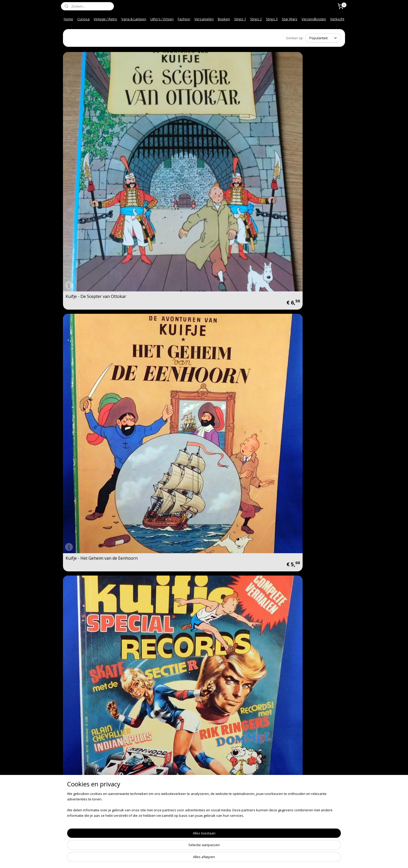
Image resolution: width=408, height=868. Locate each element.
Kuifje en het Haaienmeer (234, 393)
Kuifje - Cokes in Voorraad (306, 304)
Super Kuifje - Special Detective (310, 124)
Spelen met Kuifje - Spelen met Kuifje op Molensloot (95, 302)
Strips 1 (240, 19)
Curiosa (83, 19)
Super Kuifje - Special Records (238, 124)
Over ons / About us (81, 813)
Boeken (224, 19)
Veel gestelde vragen (82, 808)
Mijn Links (130, 824)
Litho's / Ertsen (162, 19)
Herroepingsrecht (136, 808)
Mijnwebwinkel (263, 859)
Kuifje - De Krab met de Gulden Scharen (310, 661)
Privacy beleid (133, 813)
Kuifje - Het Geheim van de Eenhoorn (163, 122)
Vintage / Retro (105, 19)
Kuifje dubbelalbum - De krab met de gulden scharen (309, 212)
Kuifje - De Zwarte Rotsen (162, 304)
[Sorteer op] (323, 38)
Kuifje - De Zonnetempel (161, 573)
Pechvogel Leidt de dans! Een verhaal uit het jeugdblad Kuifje (239, 212)
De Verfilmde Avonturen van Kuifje (308, 391)
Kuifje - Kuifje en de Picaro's (236, 483)
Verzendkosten (314, 19)
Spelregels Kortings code (142, 829)
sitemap (187, 859)
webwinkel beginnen (218, 859)
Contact (71, 797)
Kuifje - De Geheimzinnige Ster (95, 752)
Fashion (184, 19)
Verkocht (337, 19)
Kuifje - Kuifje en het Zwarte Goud (164, 661)
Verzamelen (204, 19)
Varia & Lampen (134, 19)
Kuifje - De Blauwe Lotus (90, 662)
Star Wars (290, 19)
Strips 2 (256, 19)
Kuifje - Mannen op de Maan (93, 393)
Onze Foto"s (132, 819)
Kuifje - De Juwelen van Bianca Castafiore (95, 481)
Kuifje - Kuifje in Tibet (158, 393)
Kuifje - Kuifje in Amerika (233, 304)
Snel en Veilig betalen (82, 802)
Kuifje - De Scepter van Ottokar (96, 124)
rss (198, 859)
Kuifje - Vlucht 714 (298, 483)
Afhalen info (75, 819)
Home (68, 19)
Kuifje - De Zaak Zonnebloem (166, 483)
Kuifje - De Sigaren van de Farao (305, 571)
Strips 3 (272, 19)
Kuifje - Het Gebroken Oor (163, 752)
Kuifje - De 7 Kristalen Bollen (93, 573)
